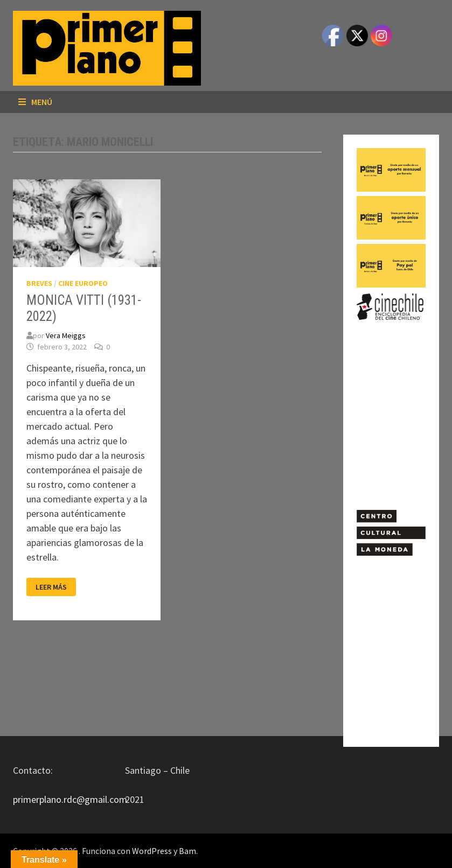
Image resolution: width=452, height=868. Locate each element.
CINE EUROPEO (83, 283)
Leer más (51, 587)
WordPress (152, 851)
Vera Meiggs (66, 335)
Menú (35, 102)
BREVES (39, 283)
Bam (187, 851)
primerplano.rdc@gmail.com (70, 799)
